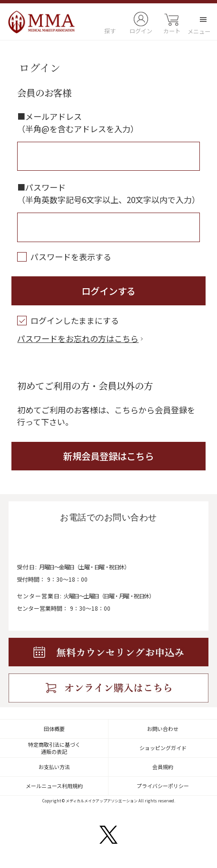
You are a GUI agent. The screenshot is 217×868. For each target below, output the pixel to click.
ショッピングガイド (163, 748)
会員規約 (163, 767)
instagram (77, 834)
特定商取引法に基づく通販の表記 (54, 748)
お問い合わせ (163, 729)
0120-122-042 (106, 542)
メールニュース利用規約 (54, 786)
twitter (108, 835)
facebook (139, 834)
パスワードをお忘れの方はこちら (78, 338)
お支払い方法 (54, 767)
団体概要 (54, 729)
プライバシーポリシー (163, 786)
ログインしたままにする (68, 320)
